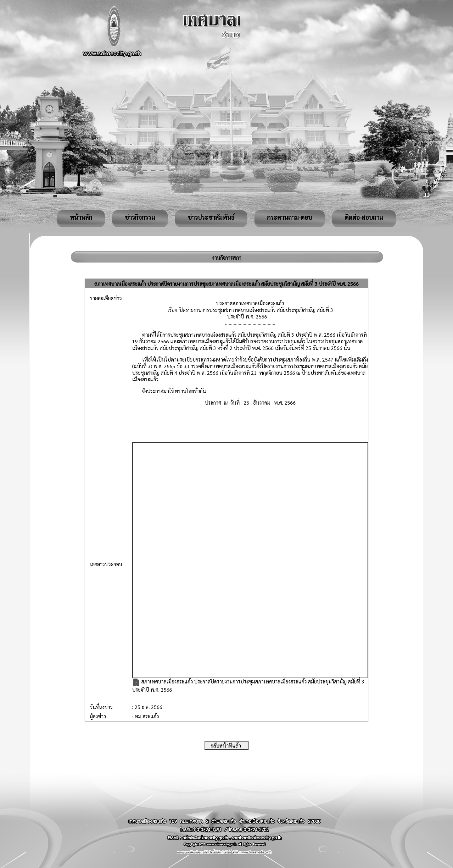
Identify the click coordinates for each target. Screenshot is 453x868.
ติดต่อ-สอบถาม (364, 217)
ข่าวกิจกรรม (140, 217)
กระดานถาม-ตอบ (290, 217)
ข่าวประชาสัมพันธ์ (211, 217)
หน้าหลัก (81, 217)
